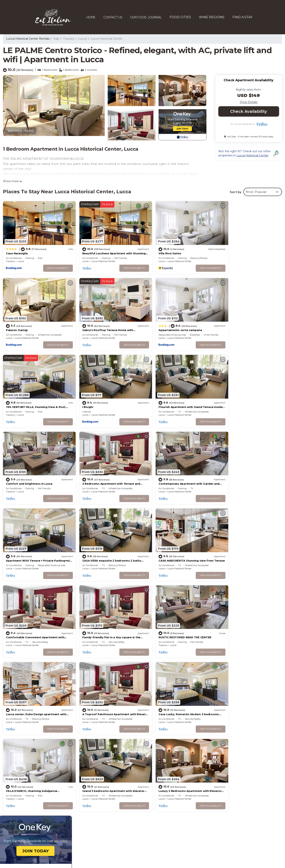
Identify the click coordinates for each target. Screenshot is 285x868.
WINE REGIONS (212, 17)
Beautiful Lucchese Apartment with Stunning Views (184, 763)
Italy (56, 39)
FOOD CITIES (180, 17)
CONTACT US (113, 17)
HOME (91, 17)
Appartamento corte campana (98, 323)
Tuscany (69, 39)
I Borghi (223, 323)
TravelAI (179, 849)
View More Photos (20, 131)
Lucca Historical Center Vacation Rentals (37, 756)
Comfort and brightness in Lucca (100, 397)
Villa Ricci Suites (159, 250)
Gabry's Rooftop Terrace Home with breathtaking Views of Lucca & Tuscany (200, 782)
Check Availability (249, 111)
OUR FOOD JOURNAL (146, 17)
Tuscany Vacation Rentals (26, 763)
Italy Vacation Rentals (23, 769)
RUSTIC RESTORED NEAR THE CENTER (103, 544)
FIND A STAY (242, 17)
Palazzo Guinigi (229, 250)
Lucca (82, 39)
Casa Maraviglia (17, 250)
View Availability (52, 265)
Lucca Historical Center (106, 39)
